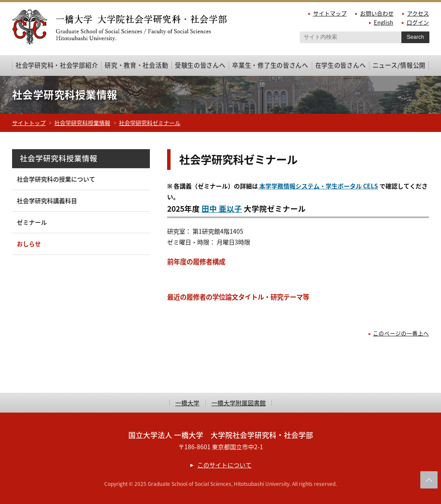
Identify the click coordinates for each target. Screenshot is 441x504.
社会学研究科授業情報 (82, 123)
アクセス (418, 13)
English (384, 22)
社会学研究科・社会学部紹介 (57, 65)
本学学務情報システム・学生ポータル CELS (318, 186)
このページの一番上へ (401, 333)
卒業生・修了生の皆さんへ (270, 65)
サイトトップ (29, 123)
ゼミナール (32, 222)
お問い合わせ (377, 13)
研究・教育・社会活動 (136, 65)
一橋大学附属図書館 (239, 403)
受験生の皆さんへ (200, 65)
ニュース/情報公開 (399, 65)
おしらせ (29, 244)
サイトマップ (330, 13)
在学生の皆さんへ (341, 65)
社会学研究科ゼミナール (150, 123)
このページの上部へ (429, 480)
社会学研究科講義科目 (47, 200)
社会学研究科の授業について (56, 179)
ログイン (418, 22)
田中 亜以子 (222, 209)
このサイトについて (224, 465)
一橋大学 (187, 403)
